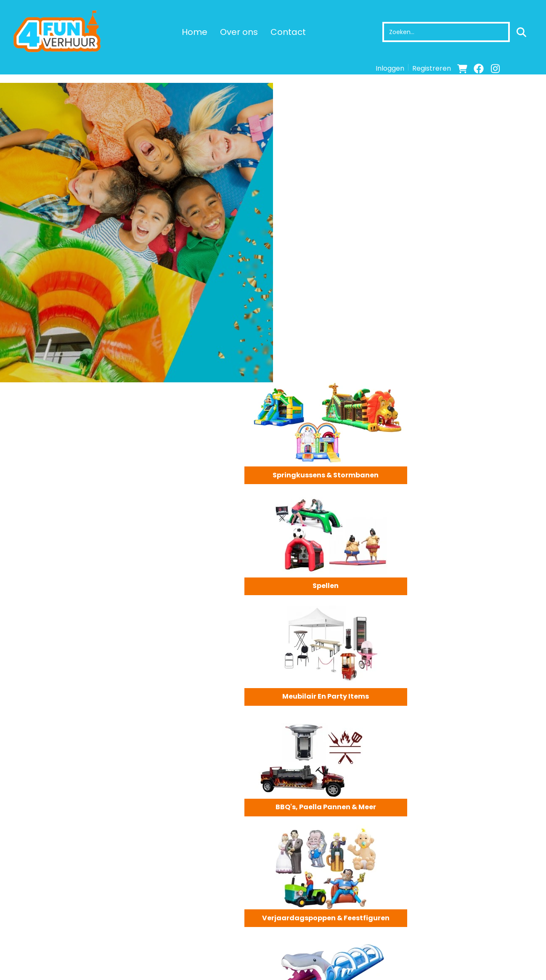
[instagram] (495, 69)
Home (194, 32)
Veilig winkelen (309, 940)
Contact (288, 32)
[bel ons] (528, 69)
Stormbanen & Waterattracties (478, 396)
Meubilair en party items (341, 285)
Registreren (432, 68)
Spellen (478, 175)
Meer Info (108, 827)
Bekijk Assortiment (52, 643)
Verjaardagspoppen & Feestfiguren (341, 396)
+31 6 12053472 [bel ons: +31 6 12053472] (43, 931)
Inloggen (390, 68)
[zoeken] (521, 32)
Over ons (239, 32)
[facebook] (479, 69)
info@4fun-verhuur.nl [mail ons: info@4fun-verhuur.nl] (53, 945)
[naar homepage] (59, 32)
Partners (163, 940)
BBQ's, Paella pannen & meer (478, 285)
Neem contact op (130, 643)
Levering (299, 930)
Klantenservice (447, 930)
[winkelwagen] (462, 69)
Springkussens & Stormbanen (341, 175)
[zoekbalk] (446, 32)
